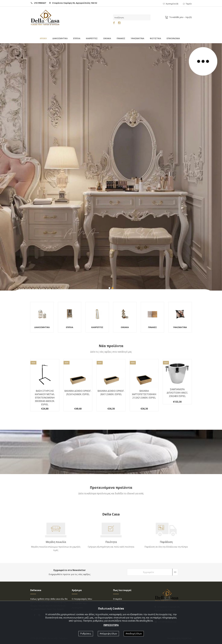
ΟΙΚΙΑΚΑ (107, 38)
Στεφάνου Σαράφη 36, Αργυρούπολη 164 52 (73, 3)
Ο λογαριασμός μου (82, 599)
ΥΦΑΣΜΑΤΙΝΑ (137, 38)
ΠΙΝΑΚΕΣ (121, 38)
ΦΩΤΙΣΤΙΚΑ (155, 38)
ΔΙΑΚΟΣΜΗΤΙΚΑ (60, 38)
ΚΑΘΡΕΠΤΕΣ (92, 38)
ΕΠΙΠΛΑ (77, 38)
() (171, 4)
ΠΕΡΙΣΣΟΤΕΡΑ (111, 625)
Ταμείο (187, 4)
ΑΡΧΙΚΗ (43, 38)
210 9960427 (38, 3)
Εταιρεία (117, 599)
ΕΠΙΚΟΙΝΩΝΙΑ (173, 38)
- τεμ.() (179, 17)
